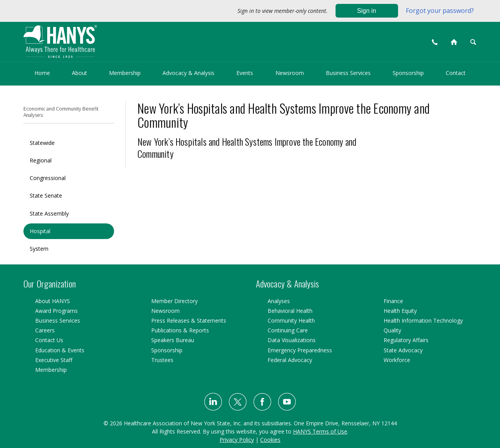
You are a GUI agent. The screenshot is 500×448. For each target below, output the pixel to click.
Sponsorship (408, 73)
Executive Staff (54, 360)
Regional (41, 160)
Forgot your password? (440, 11)
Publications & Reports (180, 330)
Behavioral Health (290, 311)
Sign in (367, 11)
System (39, 249)
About (79, 73)
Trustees (162, 360)
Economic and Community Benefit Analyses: (61, 112)
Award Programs (56, 311)
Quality (392, 330)
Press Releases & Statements (189, 320)
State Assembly (49, 213)
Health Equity (400, 311)
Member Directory (174, 301)
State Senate (46, 195)
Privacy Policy (237, 440)
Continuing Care (288, 330)
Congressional (48, 178)
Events (245, 73)
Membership (125, 73)
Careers (45, 330)
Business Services (348, 73)
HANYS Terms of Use (320, 431)
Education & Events (60, 350)
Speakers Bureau (173, 340)
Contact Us (49, 340)
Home (42, 73)
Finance (393, 301)
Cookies (270, 440)
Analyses (279, 301)
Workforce (397, 360)
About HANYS (53, 301)
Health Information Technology (423, 320)
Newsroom (290, 73)
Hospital (40, 231)
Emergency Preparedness (300, 350)
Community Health (291, 320)
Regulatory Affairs (406, 340)
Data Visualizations (292, 340)
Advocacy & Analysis (188, 73)
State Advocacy (403, 350)
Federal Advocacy (290, 360)
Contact (456, 73)
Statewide (42, 143)
